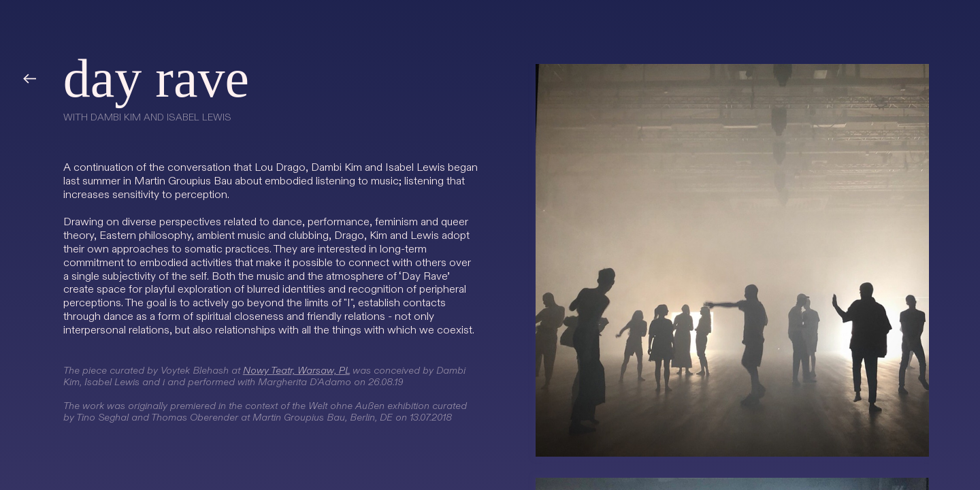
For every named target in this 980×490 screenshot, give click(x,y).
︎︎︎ (29, 80)
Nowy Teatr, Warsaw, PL (296, 371)
